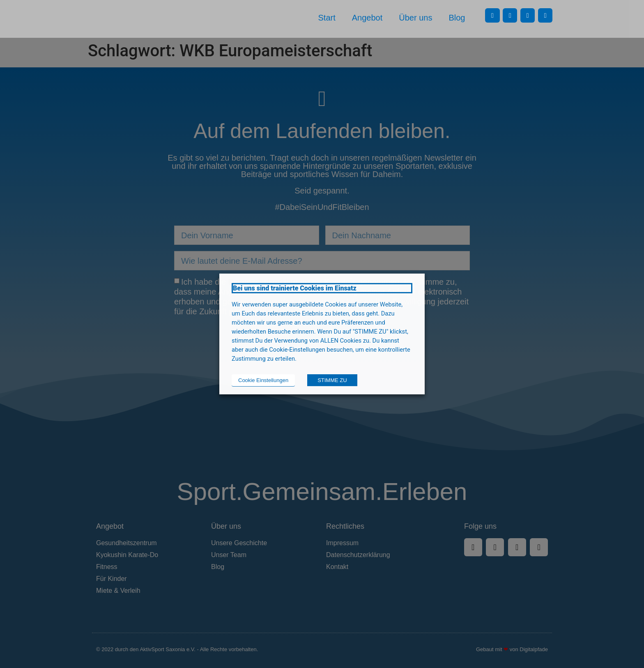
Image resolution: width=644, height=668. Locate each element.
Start (327, 18)
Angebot (367, 18)
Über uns (415, 18)
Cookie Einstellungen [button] (263, 380)
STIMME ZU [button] (332, 380)
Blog (457, 18)
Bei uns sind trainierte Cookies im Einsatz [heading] (295, 288)
